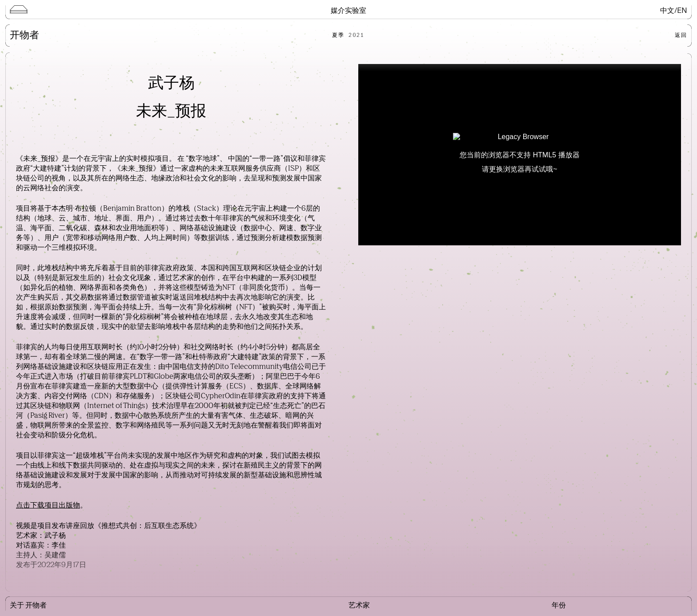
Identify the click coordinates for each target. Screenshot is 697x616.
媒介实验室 (348, 10)
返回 (681, 35)
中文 (667, 10)
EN (682, 10)
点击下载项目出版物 (48, 506)
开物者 (24, 36)
